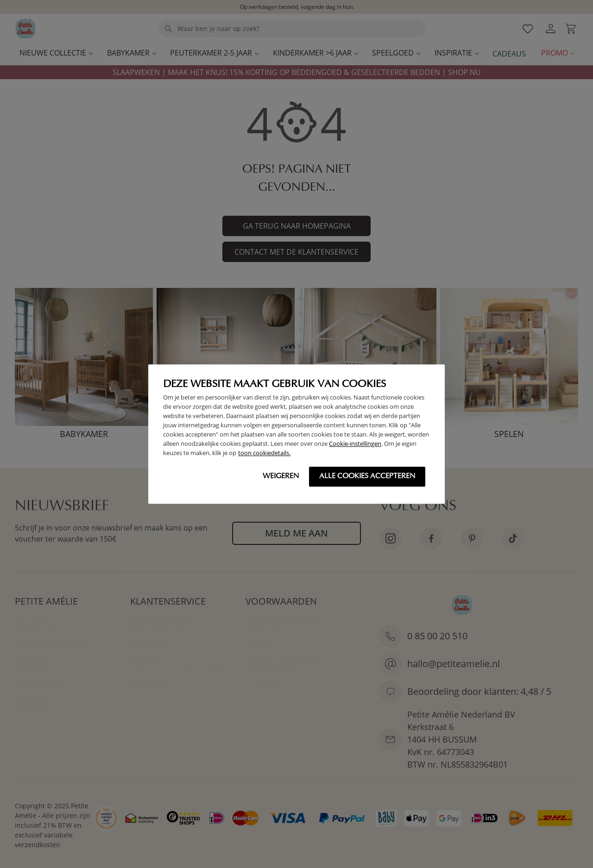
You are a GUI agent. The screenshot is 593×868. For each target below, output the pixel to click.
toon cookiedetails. (264, 453)
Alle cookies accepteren (367, 476)
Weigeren (281, 476)
